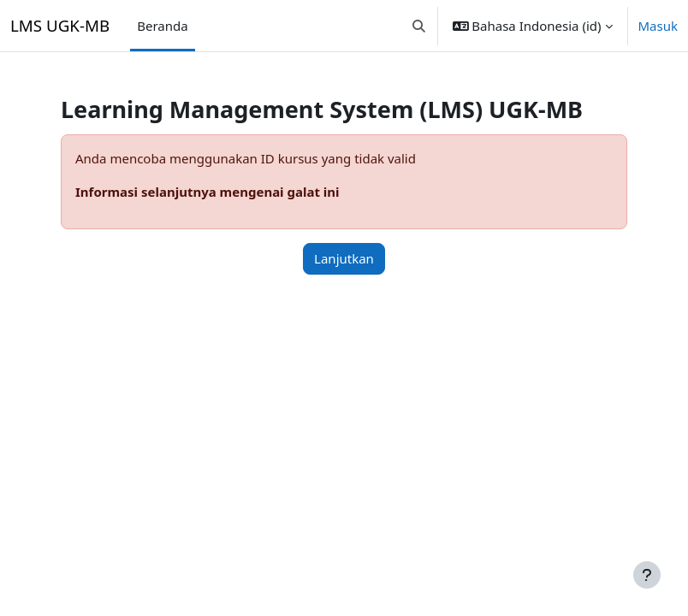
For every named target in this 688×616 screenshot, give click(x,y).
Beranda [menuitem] (162, 26)
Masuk (658, 26)
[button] (419, 26)
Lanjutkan (344, 258)
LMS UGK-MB (60, 25)
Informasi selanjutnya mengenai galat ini (208, 192)
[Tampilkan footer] (647, 575)
